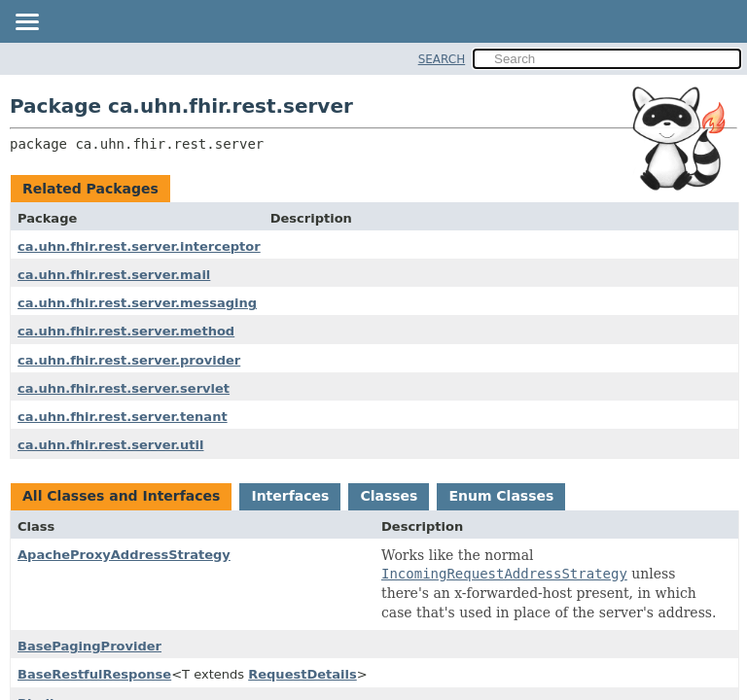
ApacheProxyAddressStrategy (124, 555)
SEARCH (442, 59)
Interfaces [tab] (290, 496)
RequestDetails (302, 674)
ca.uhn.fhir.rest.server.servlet (124, 388)
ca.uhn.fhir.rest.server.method (126, 331)
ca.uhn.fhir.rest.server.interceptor (139, 246)
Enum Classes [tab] (501, 496)
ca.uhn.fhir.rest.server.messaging (137, 303)
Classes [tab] (389, 496)
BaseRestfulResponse (94, 674)
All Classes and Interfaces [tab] (121, 496)
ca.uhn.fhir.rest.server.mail (114, 275)
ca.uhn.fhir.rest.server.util (110, 445)
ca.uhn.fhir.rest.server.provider (129, 360)
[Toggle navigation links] (26, 23)
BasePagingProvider (89, 646)
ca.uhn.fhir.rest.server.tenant (123, 417)
